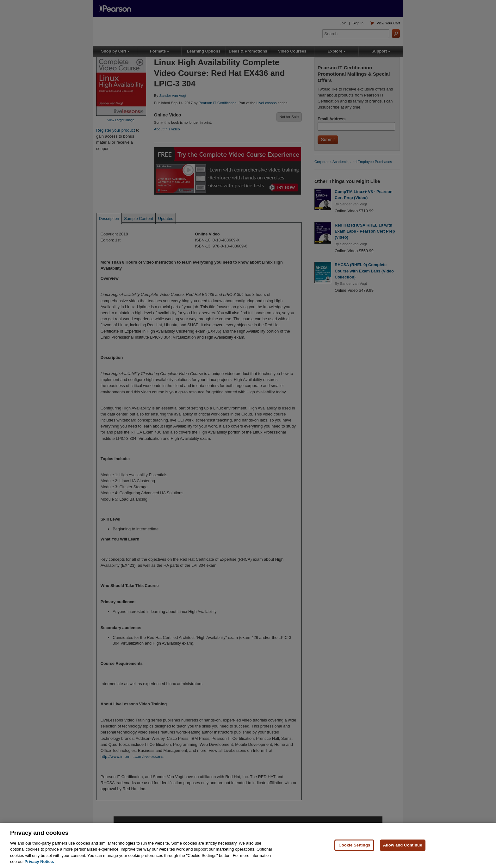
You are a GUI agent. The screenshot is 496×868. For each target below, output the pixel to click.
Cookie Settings (354, 845)
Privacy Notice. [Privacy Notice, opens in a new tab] (39, 862)
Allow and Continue (403, 845)
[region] (248, 845)
